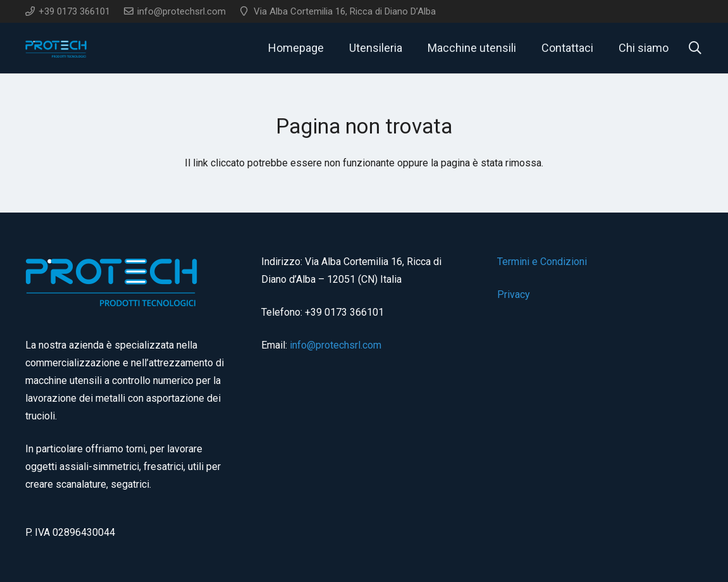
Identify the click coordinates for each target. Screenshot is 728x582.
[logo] (57, 48)
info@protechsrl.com (336, 345)
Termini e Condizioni (542, 262)
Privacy (514, 294)
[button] (695, 48)
